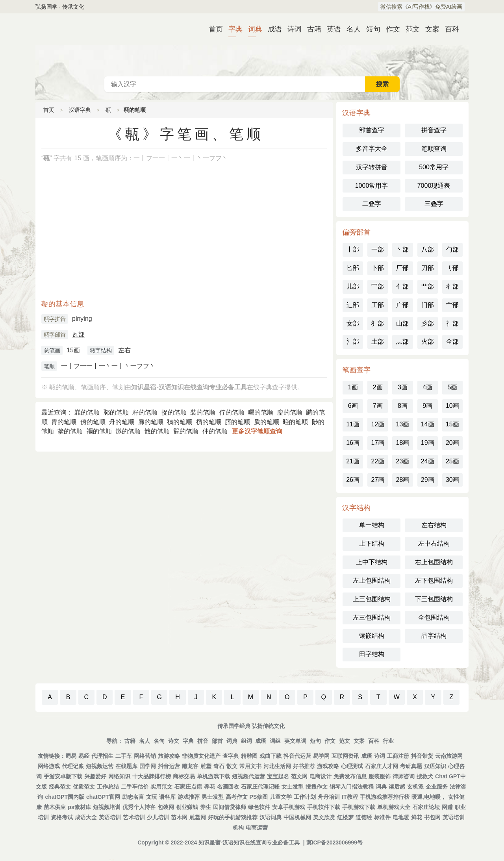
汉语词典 (271, 817)
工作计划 (305, 797)
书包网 (432, 817)
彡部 (428, 323)
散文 (232, 766)
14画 (428, 424)
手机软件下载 (324, 807)
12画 (378, 424)
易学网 (321, 756)
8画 (403, 406)
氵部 (353, 342)
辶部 (353, 305)
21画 (353, 461)
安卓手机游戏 (289, 807)
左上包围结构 (372, 580)
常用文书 (250, 766)
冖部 (378, 286)
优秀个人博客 (139, 807)
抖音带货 (422, 756)
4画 (427, 387)
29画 (428, 480)
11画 (353, 424)
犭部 (378, 323)
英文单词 (295, 741)
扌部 (452, 323)
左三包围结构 (372, 618)
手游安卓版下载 (63, 776)
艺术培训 (134, 817)
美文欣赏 (324, 817)
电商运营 (257, 828)
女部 (353, 323)
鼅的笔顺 (186, 431)
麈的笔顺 (290, 412)
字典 (232, 29)
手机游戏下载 (359, 807)
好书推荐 (304, 766)
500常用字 (434, 167)
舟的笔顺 (122, 422)
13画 (403, 424)
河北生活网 (277, 766)
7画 (378, 406)
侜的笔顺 (93, 422)
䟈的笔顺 (128, 431)
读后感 (397, 787)
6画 (353, 406)
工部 (378, 305)
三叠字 (434, 204)
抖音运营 (169, 766)
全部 (452, 342)
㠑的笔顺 (87, 412)
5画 (452, 387)
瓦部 (78, 334)
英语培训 (110, 817)
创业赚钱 (187, 807)
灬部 (402, 342)
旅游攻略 (169, 756)
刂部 (452, 268)
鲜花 (417, 817)
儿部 (353, 286)
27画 (378, 480)
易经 (84, 756)
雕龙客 (190, 766)
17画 (378, 443)
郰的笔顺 (116, 412)
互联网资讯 (345, 756)
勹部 (452, 249)
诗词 (291, 29)
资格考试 (62, 817)
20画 (452, 443)
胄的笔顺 (64, 422)
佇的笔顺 (232, 412)
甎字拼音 (55, 319)
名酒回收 (228, 787)
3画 (403, 387)
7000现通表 (434, 186)
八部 (428, 249)
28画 (403, 480)
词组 (275, 741)
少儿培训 (158, 817)
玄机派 (415, 787)
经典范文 (60, 787)
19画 (428, 443)
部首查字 (372, 130)
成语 (272, 29)
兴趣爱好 (95, 776)
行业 (388, 741)
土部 (378, 342)
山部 (402, 323)
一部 (378, 249)
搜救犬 (425, 776)
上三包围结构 (372, 599)
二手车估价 (135, 787)
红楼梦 (345, 817)
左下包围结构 (434, 580)
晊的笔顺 (295, 422)
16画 (353, 443)
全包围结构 (434, 618)
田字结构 (372, 654)
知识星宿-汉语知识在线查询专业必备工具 (249, 842)
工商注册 (398, 756)
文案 (429, 29)
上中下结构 (372, 562)
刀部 (428, 268)
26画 (353, 480)
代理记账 (73, 766)
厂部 (402, 268)
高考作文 (237, 797)
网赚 (447, 807)
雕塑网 (198, 817)
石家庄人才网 (382, 766)
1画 (353, 387)
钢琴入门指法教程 (352, 787)
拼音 (203, 741)
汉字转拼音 (372, 167)
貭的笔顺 (267, 422)
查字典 (231, 756)
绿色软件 (259, 807)
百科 (449, 29)
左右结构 (434, 525)
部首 (217, 741)
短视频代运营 (248, 776)
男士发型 (213, 797)
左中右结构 (434, 543)
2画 (378, 387)
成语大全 (86, 817)
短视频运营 (100, 766)
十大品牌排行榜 (152, 776)
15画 (73, 350)
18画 (403, 443)
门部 (428, 305)
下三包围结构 (434, 599)
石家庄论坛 (426, 807)
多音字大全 (372, 149)
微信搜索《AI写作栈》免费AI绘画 (421, 7)
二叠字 (372, 204)
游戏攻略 (328, 766)
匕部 (353, 268)
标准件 (382, 817)
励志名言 (133, 797)
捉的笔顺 (174, 412)
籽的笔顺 (145, 412)
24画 (428, 461)
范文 (409, 29)
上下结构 (372, 543)
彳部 (452, 286)
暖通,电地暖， (429, 797)
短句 (370, 29)
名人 (350, 29)
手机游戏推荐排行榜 (385, 797)
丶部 (402, 249)
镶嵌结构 (372, 636)
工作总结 (108, 787)
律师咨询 (404, 776)
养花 (209, 787)
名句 (159, 741)
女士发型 (293, 787)
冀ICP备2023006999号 (334, 842)
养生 (206, 807)
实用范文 (161, 787)
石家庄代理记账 (260, 787)
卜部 (378, 268)
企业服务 (437, 787)
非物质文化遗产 (201, 756)
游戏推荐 (189, 797)
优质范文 (84, 787)
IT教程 (350, 797)
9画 (427, 406)
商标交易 (184, 776)
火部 (428, 342)
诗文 (174, 741)
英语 (331, 29)
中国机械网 (297, 817)
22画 (378, 461)
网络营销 (145, 756)
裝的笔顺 (203, 412)
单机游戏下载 (213, 776)
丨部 (353, 249)
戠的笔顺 (157, 431)
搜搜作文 (317, 787)
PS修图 (259, 797)
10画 (452, 406)
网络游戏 (49, 766)
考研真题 (411, 766)
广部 (402, 305)
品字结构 (434, 636)
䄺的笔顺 (180, 422)
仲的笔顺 (215, 431)
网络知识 (119, 776)
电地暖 (401, 817)
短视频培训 (107, 807)
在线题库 (126, 766)
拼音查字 (434, 130)
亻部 (402, 286)
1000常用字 (372, 186)
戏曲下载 (271, 756)
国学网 (148, 766)
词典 (252, 29)
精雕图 (249, 756)
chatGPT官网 (103, 797)
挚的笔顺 (70, 431)
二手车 (124, 756)
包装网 (166, 807)
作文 (390, 29)
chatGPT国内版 (65, 797)
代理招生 (102, 756)
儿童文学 (281, 797)
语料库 (167, 797)
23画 (403, 461)
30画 (452, 480)
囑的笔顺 (261, 412)
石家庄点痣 (188, 787)
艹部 (428, 286)
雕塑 (206, 766)
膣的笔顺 (237, 422)
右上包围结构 (434, 562)
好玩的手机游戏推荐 (233, 817)
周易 (71, 756)
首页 (213, 29)
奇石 (219, 766)
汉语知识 (435, 766)
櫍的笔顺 (209, 422)
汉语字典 (80, 110)
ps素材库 (79, 807)
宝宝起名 (278, 776)
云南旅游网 (449, 756)
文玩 (152, 797)
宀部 (452, 305)
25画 (452, 461)
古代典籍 (252, 45)
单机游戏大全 (394, 807)
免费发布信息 (350, 776)
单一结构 (372, 525)
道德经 (364, 817)
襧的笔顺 (99, 431)
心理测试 (352, 766)
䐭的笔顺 (151, 422)
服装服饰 (380, 776)
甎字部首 (55, 335)
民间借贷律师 (230, 807)
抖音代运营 (297, 756)
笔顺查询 (434, 149)
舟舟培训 (329, 797)
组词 (246, 741)
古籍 (311, 29)
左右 (124, 350)
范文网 (299, 776)
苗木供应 (55, 807)
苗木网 (179, 817)
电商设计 (321, 776)
